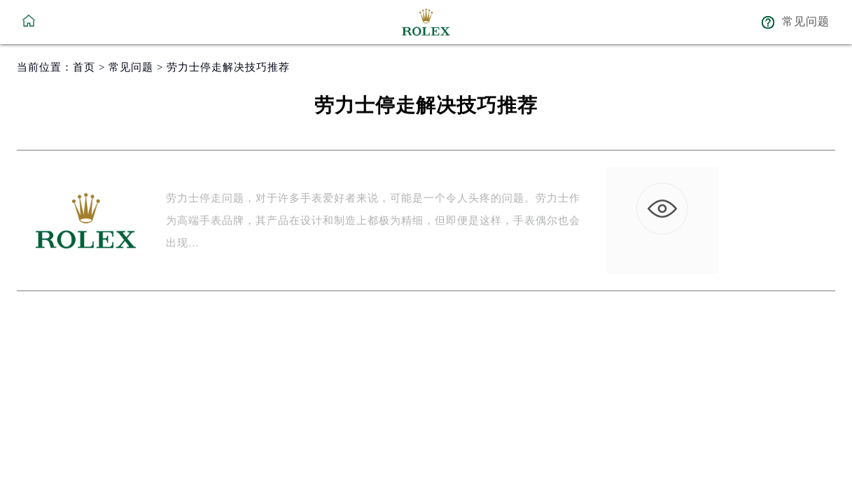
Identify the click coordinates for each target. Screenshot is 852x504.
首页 (84, 67)
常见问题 (131, 67)
